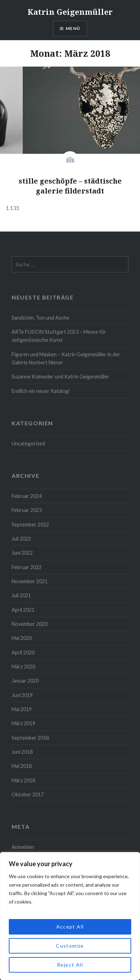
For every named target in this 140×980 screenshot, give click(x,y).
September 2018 (30, 738)
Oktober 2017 (28, 794)
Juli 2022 (21, 539)
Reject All (70, 965)
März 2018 (23, 780)
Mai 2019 (22, 709)
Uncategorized (28, 443)
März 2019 (23, 723)
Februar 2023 (27, 510)
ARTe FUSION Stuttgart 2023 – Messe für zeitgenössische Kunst (59, 336)
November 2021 (30, 581)
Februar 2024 (27, 496)
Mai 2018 (22, 766)
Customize (70, 946)
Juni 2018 (22, 752)
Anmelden (23, 847)
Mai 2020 (22, 638)
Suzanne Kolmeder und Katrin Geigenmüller (61, 377)
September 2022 (30, 525)
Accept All (70, 927)
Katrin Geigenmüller (70, 12)
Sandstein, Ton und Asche (40, 318)
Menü (73, 28)
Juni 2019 (22, 695)
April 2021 (23, 610)
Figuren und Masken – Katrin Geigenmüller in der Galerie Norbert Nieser (66, 358)
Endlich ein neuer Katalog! (41, 391)
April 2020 (23, 652)
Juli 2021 (21, 595)
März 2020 (23, 667)
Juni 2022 (22, 553)
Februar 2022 (27, 567)
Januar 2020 (25, 681)
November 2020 (30, 624)
